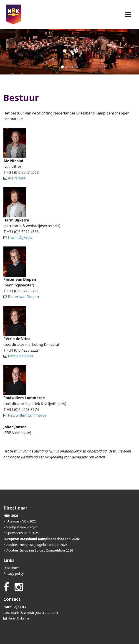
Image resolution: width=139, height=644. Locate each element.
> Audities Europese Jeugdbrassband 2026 (35, 545)
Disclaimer (11, 568)
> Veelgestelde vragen (20, 527)
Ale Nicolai (17, 178)
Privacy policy (14, 573)
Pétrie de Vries (21, 356)
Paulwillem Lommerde (27, 415)
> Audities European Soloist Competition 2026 (38, 550)
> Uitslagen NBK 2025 (20, 521)
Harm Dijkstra (20, 237)
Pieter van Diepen (23, 297)
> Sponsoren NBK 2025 (21, 533)
